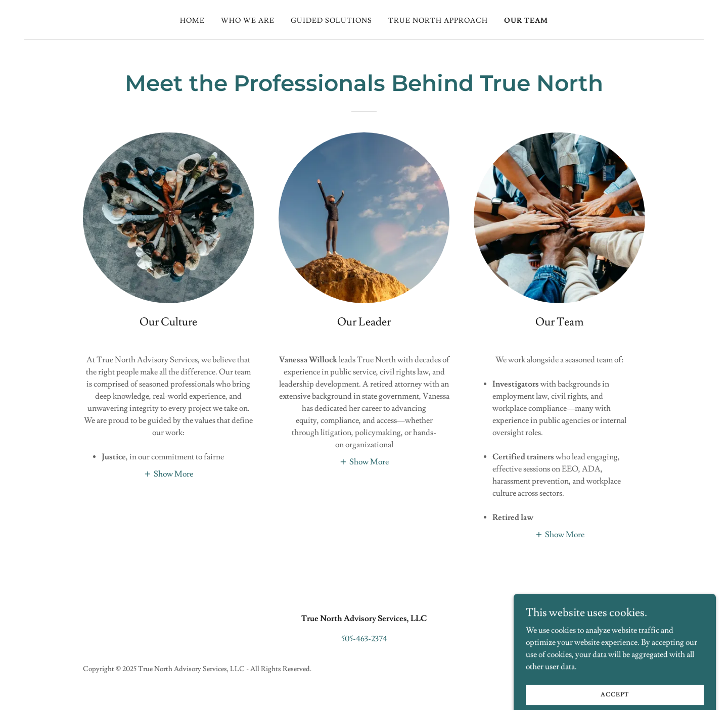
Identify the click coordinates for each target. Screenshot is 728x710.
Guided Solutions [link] (331, 21)
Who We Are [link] (248, 21)
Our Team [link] (526, 21)
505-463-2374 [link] (364, 639)
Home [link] (192, 21)
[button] (168, 473)
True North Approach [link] (438, 21)
